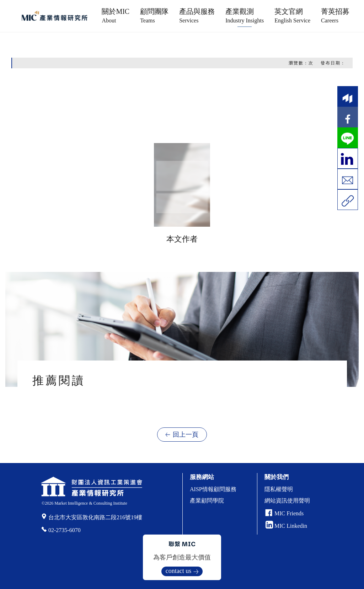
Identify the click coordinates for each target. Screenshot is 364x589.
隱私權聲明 (279, 489)
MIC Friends (289, 513)
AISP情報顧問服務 (213, 489)
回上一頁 (186, 435)
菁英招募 (335, 15)
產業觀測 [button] (245, 15)
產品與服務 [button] (197, 15)
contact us (178, 571)
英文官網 (292, 15)
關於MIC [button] (116, 15)
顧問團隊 (154, 15)
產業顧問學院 (207, 501)
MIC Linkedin (286, 526)
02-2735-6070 (65, 530)
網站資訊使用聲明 (287, 501)
